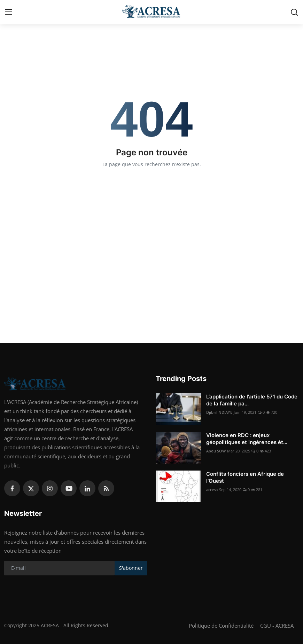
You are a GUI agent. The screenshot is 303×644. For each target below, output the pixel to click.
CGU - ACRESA (277, 626)
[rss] (106, 488)
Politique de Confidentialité (221, 626)
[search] (294, 12)
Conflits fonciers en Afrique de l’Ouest (245, 477)
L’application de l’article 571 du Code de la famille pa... (252, 400)
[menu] (9, 12)
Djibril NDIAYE (219, 412)
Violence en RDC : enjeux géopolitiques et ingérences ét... (247, 439)
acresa (212, 490)
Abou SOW (216, 451)
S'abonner (131, 568)
